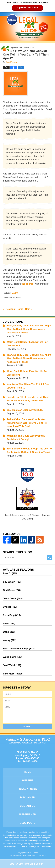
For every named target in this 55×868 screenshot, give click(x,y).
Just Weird (12, 665)
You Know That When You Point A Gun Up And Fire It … (28, 386)
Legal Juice (28, 26)
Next (29, 309)
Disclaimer (28, 797)
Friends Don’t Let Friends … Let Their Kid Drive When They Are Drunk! (28, 399)
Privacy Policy (28, 789)
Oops (9, 632)
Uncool (10, 607)
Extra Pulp (12, 615)
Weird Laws (12, 657)
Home (20, 309)
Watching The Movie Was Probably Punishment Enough (26, 438)
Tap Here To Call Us (27, 8)
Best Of (15, 293)
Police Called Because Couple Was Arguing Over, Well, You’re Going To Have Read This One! (27, 423)
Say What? (12, 582)
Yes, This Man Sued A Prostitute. (25, 410)
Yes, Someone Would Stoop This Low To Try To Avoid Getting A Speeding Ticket (29, 450)
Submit (28, 726)
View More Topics (13, 674)
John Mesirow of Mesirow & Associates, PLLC (27, 855)
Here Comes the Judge (19, 649)
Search (49, 558)
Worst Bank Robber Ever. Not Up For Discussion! (27, 344)
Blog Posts (27, 823)
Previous (9, 309)
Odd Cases (12, 590)
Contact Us (28, 806)
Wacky (10, 640)
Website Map (27, 814)
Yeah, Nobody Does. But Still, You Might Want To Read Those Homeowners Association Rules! (29, 329)
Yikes (9, 624)
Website (27, 780)
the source (27, 284)
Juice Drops (13, 322)
